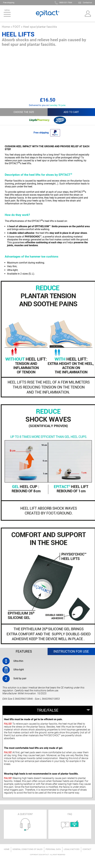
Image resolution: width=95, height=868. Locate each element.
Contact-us (87, 3)
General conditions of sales (27, 849)
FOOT (16, 27)
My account (88, 14)
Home (6, 27)
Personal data (53, 849)
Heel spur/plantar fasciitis (40, 27)
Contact (87, 849)
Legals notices (72, 849)
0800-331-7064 (66, 3)
